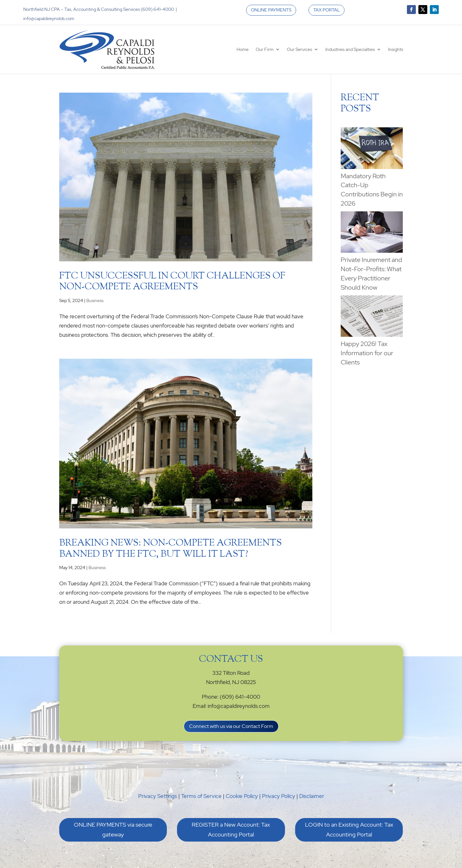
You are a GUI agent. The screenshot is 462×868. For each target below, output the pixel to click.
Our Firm (265, 49)
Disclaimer (312, 796)
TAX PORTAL (327, 10)
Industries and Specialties (350, 49)
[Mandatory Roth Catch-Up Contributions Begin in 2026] (372, 149)
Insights (396, 49)
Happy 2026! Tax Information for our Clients (367, 353)
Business (95, 300)
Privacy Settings (158, 796)
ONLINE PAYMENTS (271, 10)
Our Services (299, 49)
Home (243, 49)
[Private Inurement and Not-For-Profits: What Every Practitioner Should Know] (372, 233)
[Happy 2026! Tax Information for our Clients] (372, 317)
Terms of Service (201, 796)
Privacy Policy (279, 796)
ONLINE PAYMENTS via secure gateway (113, 829)
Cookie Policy (242, 796)
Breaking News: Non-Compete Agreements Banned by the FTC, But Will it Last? (171, 549)
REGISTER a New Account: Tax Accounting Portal (231, 829)
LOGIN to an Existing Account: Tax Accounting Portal (349, 829)
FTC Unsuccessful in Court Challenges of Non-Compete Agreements (172, 282)
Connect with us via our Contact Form (231, 726)
